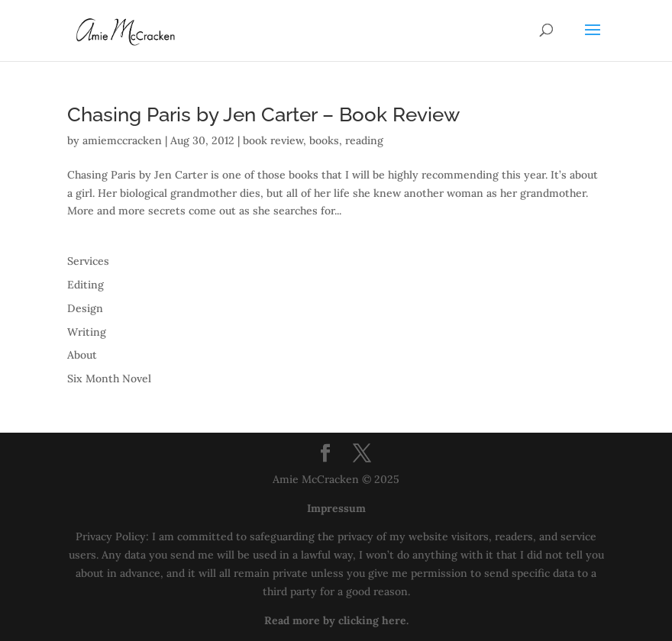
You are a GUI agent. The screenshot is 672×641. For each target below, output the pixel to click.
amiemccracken (122, 140)
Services (88, 261)
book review (273, 140)
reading (364, 140)
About (82, 355)
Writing (87, 332)
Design (85, 308)
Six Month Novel (109, 378)
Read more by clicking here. (336, 620)
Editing (86, 285)
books (324, 140)
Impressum (336, 508)
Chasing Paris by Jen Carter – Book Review (263, 114)
